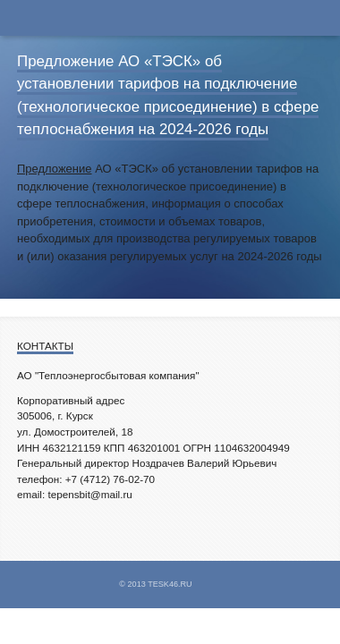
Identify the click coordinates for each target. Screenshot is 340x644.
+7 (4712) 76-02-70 (110, 479)
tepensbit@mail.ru (89, 494)
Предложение (55, 169)
